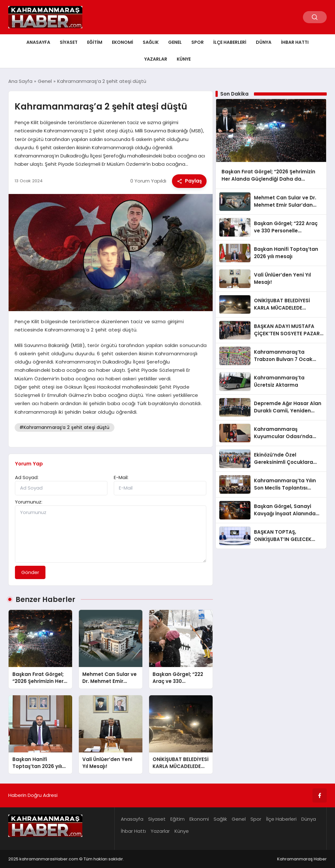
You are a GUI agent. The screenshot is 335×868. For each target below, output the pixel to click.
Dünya (264, 42)
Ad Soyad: (27, 477)
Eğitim (95, 42)
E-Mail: (121, 477)
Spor (198, 42)
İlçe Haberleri (230, 42)
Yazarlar (156, 59)
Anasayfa (38, 42)
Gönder (30, 572)
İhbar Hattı (295, 42)
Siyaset (69, 42)
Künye (184, 59)
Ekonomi (123, 42)
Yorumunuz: (29, 502)
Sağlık (151, 42)
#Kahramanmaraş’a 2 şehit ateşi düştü (64, 427)
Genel (175, 42)
